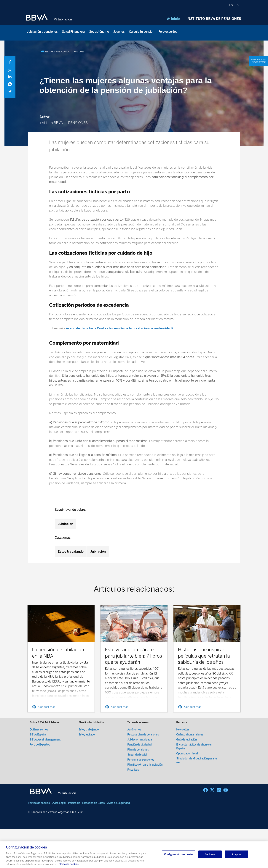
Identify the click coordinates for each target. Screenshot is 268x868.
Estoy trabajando (71, 551)
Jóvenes (119, 32)
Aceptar (236, 854)
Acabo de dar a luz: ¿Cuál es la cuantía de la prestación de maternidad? (120, 328)
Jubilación (65, 524)
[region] (134, 855)
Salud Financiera (73, 32)
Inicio (173, 19)
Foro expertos (168, 32)
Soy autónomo (99, 32)
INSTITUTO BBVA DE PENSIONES (214, 19)
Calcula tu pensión (142, 32)
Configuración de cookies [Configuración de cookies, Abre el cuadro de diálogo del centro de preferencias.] (179, 854)
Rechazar (210, 854)
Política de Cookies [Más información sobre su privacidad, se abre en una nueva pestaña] (68, 864)
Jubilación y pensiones (42, 32)
